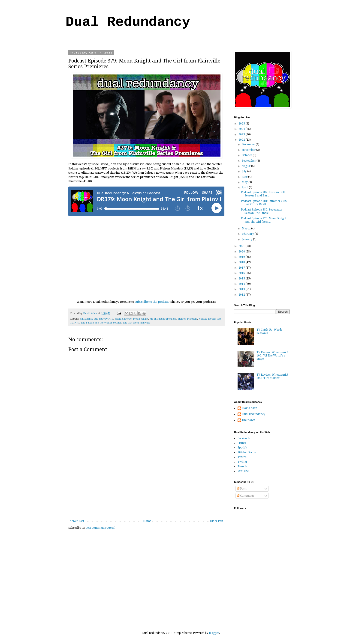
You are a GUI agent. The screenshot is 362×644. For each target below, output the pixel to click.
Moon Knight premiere (163, 319)
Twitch (242, 457)
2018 (242, 262)
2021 (242, 246)
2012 (242, 295)
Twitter (242, 462)
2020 (242, 252)
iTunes (242, 443)
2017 (242, 268)
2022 (242, 140)
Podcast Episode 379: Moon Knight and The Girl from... (264, 220)
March (246, 229)
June (245, 177)
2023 (242, 134)
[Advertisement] (146, 485)
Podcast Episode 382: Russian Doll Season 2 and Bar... (263, 194)
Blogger (214, 633)
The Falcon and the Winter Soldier (101, 323)
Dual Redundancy (128, 22)
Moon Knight (141, 319)
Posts (242, 489)
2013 (242, 289)
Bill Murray (86, 319)
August (246, 166)
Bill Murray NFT (104, 319)
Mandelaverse (123, 319)
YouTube (243, 471)
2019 (242, 257)
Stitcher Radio (247, 452)
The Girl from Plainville (136, 323)
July (244, 171)
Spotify (242, 448)
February (248, 234)
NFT (77, 323)
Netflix (203, 319)
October (247, 155)
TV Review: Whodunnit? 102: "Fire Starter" (272, 376)
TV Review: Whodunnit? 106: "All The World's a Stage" (272, 356)
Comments (245, 496)
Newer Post (77, 521)
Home (147, 521)
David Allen (250, 408)
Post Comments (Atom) (101, 528)
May (245, 182)
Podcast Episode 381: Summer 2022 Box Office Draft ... (264, 203)
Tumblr (243, 466)
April (245, 187)
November (249, 150)
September (249, 161)
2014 (242, 284)
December (249, 144)
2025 (242, 124)
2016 (242, 273)
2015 (242, 279)
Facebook (244, 438)
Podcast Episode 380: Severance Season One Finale (262, 211)
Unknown (249, 420)
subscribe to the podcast (152, 302)
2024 (242, 129)
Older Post (217, 521)
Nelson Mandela (187, 319)
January (247, 239)
